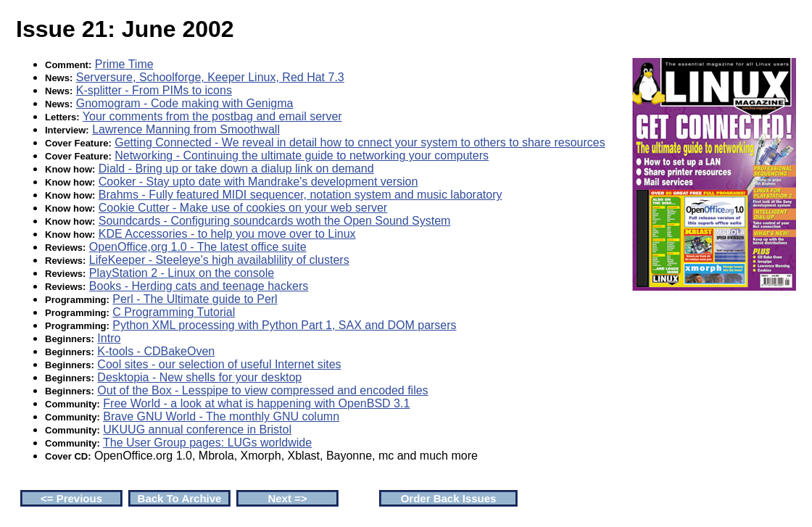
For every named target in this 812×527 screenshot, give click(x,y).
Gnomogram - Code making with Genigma (185, 103)
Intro (109, 338)
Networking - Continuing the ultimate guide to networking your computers (302, 155)
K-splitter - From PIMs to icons (154, 90)
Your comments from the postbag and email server (212, 116)
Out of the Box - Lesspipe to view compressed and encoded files (262, 390)
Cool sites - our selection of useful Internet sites (219, 364)
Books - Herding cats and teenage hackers (199, 286)
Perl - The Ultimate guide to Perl (195, 299)
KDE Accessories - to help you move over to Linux (227, 234)
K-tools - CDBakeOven (156, 351)
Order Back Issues (449, 498)
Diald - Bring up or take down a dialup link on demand (236, 169)
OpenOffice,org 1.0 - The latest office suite (198, 247)
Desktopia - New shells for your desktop (199, 377)
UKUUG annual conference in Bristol (197, 430)
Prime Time (124, 64)
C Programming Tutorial (174, 312)
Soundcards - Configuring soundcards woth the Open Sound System (275, 221)
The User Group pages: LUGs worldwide (207, 443)
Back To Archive (180, 498)
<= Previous (71, 498)
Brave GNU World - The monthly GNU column (221, 416)
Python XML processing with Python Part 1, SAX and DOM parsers (284, 325)
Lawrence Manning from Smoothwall (186, 129)
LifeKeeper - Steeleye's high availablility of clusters (219, 260)
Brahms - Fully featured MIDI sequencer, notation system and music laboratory (301, 195)
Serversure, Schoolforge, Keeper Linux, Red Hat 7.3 (210, 77)
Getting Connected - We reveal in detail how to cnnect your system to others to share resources (360, 142)
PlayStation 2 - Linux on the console (182, 273)
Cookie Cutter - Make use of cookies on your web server (243, 208)
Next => (287, 498)
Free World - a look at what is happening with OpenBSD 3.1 (256, 403)
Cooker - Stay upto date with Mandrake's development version (258, 182)
